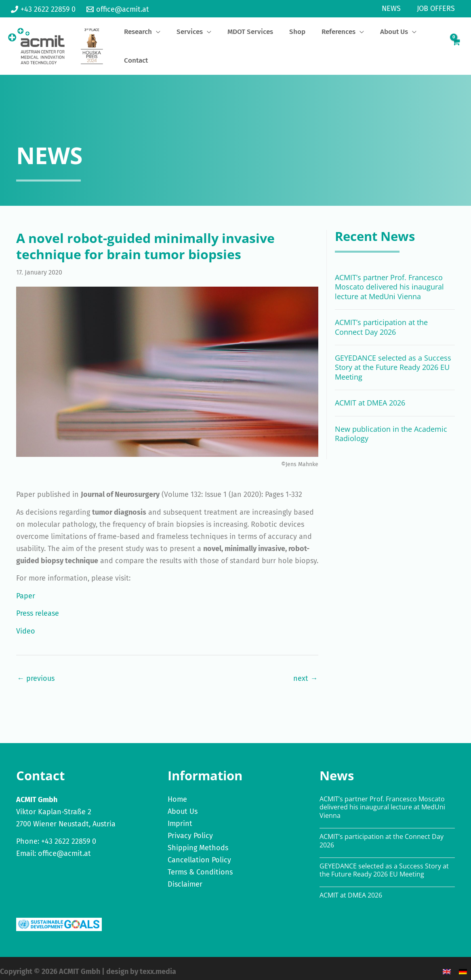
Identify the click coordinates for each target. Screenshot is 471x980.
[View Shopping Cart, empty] (455, 43)
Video (26, 625)
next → (305, 672)
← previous (36, 672)
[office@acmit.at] (117, 9)
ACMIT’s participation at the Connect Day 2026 (381, 320)
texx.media (158, 965)
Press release (38, 607)
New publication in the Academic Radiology (391, 427)
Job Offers (437, 8)
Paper (26, 589)
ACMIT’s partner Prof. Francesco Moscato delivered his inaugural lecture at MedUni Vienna (389, 280)
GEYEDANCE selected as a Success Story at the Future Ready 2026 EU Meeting (393, 361)
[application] (181, 44)
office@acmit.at (64, 847)
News (394, 8)
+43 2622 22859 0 (69, 835)
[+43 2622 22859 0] (43, 9)
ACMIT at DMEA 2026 (370, 396)
